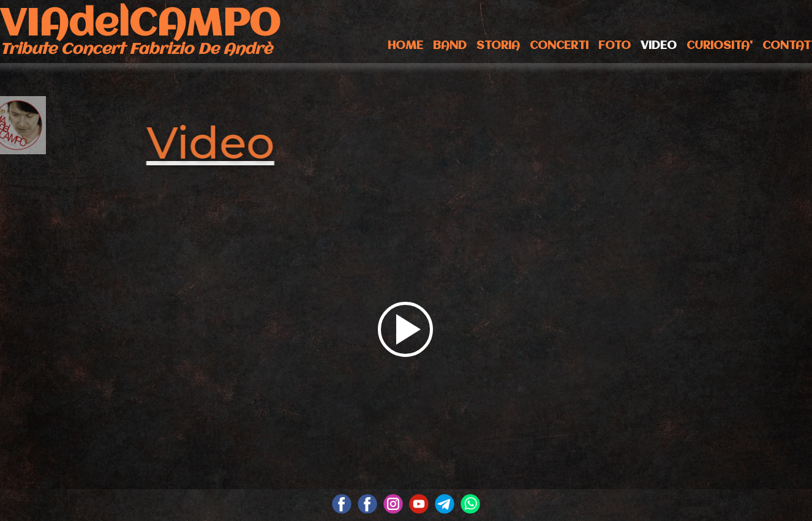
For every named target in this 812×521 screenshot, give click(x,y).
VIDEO (659, 46)
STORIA (498, 46)
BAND (450, 46)
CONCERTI (559, 46)
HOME (405, 46)
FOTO (615, 46)
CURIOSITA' (720, 46)
